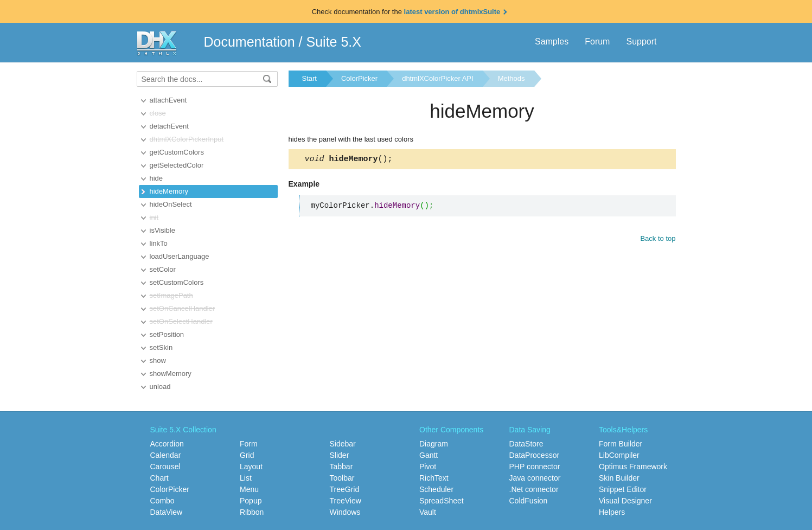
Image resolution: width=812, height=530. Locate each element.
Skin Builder (619, 478)
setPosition (167, 334)
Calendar (166, 455)
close (158, 113)
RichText (434, 478)
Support (641, 41)
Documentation (250, 42)
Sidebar (343, 444)
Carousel (165, 467)
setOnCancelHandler (183, 308)
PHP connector (535, 467)
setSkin (161, 347)
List (246, 478)
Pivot (428, 467)
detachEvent (169, 126)
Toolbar (342, 478)
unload (160, 387)
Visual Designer (625, 501)
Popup (251, 501)
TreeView (346, 501)
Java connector (535, 478)
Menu (249, 489)
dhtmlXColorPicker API (438, 78)
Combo (162, 501)
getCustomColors (177, 152)
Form (249, 444)
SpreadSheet (442, 501)
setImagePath (171, 295)
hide (156, 178)
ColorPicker (359, 78)
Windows (345, 512)
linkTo (159, 243)
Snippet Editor (623, 489)
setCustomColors (177, 282)
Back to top (658, 240)
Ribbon (252, 512)
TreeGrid (345, 489)
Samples (552, 41)
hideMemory (169, 191)
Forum (597, 41)
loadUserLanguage (180, 256)
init (154, 217)
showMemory (171, 373)
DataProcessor (535, 455)
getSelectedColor (177, 165)
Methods (512, 78)
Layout (251, 467)
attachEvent (168, 100)
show (158, 360)
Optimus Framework (633, 467)
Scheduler (436, 489)
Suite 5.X (334, 42)
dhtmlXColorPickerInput (187, 139)
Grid (247, 455)
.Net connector (534, 489)
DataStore (526, 444)
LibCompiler (619, 455)
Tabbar (341, 467)
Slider (340, 455)
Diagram (434, 444)
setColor (163, 269)
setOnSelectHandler (181, 321)
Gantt (429, 455)
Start (309, 78)
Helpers (612, 512)
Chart (159, 478)
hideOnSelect (171, 204)
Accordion (167, 444)
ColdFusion (529, 501)
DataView (167, 512)
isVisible (162, 230)
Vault (428, 512)
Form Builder (621, 444)
